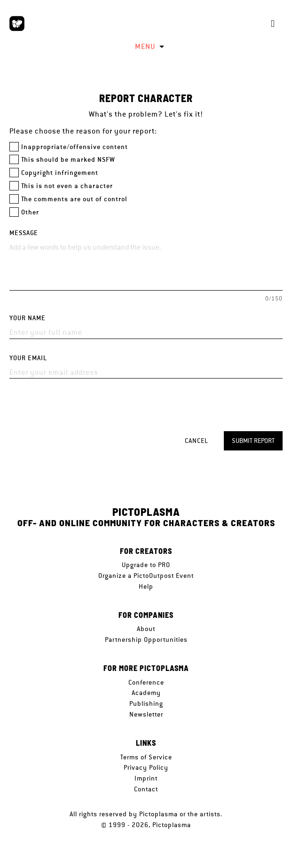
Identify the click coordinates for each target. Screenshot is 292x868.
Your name (28, 318)
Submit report (253, 441)
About (146, 629)
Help (146, 586)
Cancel (197, 441)
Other (30, 212)
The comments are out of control (74, 199)
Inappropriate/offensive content (75, 147)
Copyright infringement (60, 173)
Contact (146, 789)
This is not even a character (67, 186)
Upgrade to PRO (146, 565)
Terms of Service (146, 757)
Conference (146, 682)
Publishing (146, 703)
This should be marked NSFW (68, 160)
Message (24, 233)
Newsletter (146, 714)
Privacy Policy (146, 767)
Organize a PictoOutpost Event (146, 576)
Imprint (146, 778)
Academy (146, 693)
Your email (28, 358)
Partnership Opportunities (146, 639)
